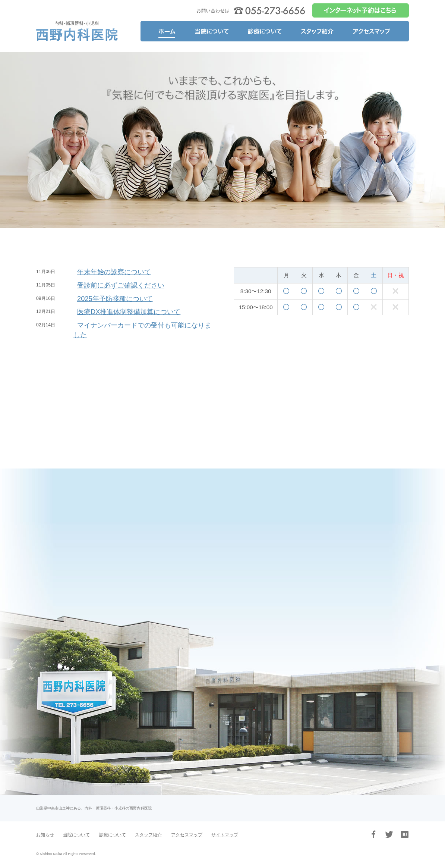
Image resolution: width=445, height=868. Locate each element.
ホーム (163, 31)
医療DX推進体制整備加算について (129, 312)
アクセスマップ (376, 31)
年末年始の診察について (114, 272)
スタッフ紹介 (317, 31)
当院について (212, 31)
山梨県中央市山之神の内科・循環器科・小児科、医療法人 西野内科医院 (77, 31)
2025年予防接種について (115, 299)
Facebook (373, 834)
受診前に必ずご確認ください (121, 285)
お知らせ (45, 835)
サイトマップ (225, 835)
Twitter (389, 834)
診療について (265, 31)
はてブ (405, 834)
